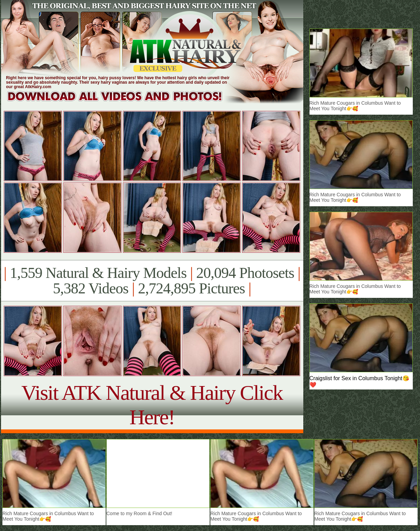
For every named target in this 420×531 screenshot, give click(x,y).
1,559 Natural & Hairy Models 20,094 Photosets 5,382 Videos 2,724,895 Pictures (152, 281)
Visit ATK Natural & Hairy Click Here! (152, 405)
